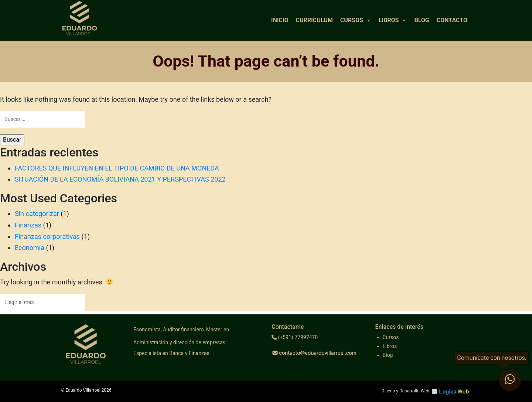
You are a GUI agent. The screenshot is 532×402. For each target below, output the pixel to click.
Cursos (356, 20)
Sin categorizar (37, 214)
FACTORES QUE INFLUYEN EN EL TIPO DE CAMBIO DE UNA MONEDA (117, 168)
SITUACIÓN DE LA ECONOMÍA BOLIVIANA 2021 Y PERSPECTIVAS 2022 (120, 179)
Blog (422, 20)
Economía (30, 248)
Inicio (280, 20)
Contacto (452, 20)
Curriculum (314, 20)
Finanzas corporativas (47, 237)
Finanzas (28, 225)
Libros (393, 20)
